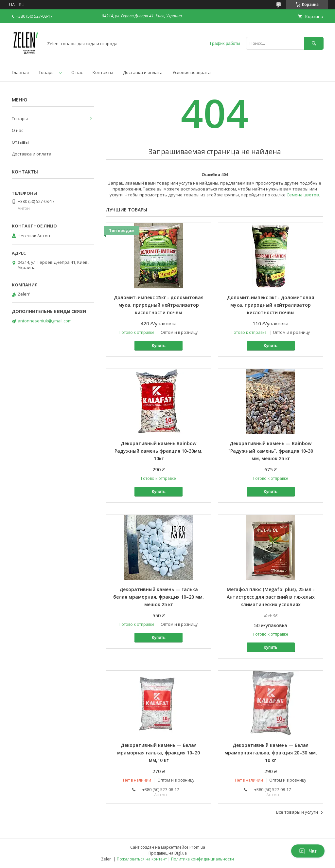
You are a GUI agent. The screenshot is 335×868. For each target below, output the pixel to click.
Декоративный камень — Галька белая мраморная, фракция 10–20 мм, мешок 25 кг (159, 597)
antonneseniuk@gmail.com (45, 321)
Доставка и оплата (143, 72)
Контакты (103, 72)
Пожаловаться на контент (142, 859)
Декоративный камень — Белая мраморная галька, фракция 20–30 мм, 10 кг (271, 753)
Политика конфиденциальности (203, 859)
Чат (308, 851)
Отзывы (20, 142)
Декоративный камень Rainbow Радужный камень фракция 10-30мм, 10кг (159, 451)
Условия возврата (192, 72)
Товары (47, 72)
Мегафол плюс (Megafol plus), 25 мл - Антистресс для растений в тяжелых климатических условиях (271, 597)
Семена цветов (303, 195)
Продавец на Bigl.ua (168, 853)
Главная (20, 72)
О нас (77, 72)
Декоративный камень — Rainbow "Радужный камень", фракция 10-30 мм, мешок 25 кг (271, 451)
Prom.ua (197, 847)
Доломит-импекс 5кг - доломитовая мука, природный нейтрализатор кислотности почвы (271, 305)
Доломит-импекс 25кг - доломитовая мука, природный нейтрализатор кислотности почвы (159, 305)
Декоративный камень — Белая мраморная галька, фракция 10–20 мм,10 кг (159, 753)
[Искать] (314, 43)
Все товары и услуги (297, 812)
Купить (159, 346)
